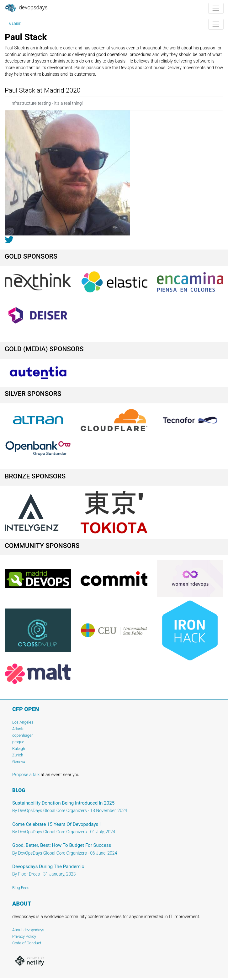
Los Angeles (23, 722)
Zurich (18, 755)
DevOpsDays (26, 8)
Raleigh (19, 748)
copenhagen (23, 735)
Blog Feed (21, 888)
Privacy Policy (24, 936)
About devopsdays (28, 930)
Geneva (19, 762)
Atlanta (18, 729)
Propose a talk (26, 775)
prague (18, 742)
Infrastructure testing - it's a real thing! (47, 103)
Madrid (15, 24)
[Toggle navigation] (216, 8)
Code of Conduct (27, 943)
